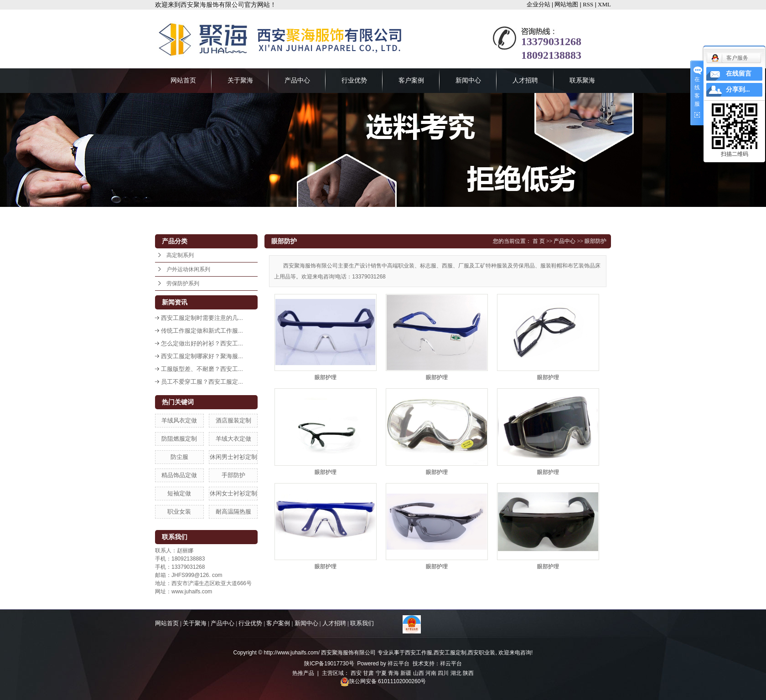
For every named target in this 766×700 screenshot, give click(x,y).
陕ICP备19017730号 (329, 664)
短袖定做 (179, 493)
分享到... (738, 90)
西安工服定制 (450, 653)
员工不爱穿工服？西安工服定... (202, 382)
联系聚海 (582, 80)
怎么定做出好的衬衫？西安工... (202, 343)
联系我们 (362, 623)
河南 (431, 673)
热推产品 (303, 673)
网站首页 (183, 80)
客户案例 (411, 80)
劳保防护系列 (183, 283)
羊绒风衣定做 (179, 420)
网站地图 (566, 4)
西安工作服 (419, 653)
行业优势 (354, 80)
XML (604, 4)
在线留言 (739, 74)
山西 (419, 673)
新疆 (406, 673)
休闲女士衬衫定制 (233, 493)
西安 (356, 673)
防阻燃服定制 (179, 439)
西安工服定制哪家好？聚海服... (202, 356)
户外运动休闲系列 (188, 269)
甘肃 (368, 673)
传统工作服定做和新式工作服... (202, 331)
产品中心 (297, 80)
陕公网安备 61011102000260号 (383, 681)
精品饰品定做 (179, 475)
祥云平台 (399, 664)
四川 (443, 673)
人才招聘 (525, 80)
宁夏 (381, 673)
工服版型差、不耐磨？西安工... (202, 369)
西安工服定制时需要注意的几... (202, 318)
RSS (588, 4)
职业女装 (179, 512)
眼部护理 (326, 377)
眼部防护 (595, 241)
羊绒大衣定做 (233, 439)
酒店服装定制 (233, 420)
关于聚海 (240, 80)
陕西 (468, 673)
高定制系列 (180, 255)
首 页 (539, 241)
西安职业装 (481, 653)
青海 (393, 673)
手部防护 (233, 475)
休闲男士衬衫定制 (233, 457)
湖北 (456, 673)
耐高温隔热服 (233, 512)
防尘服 (179, 457)
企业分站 (538, 4)
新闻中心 (468, 80)
